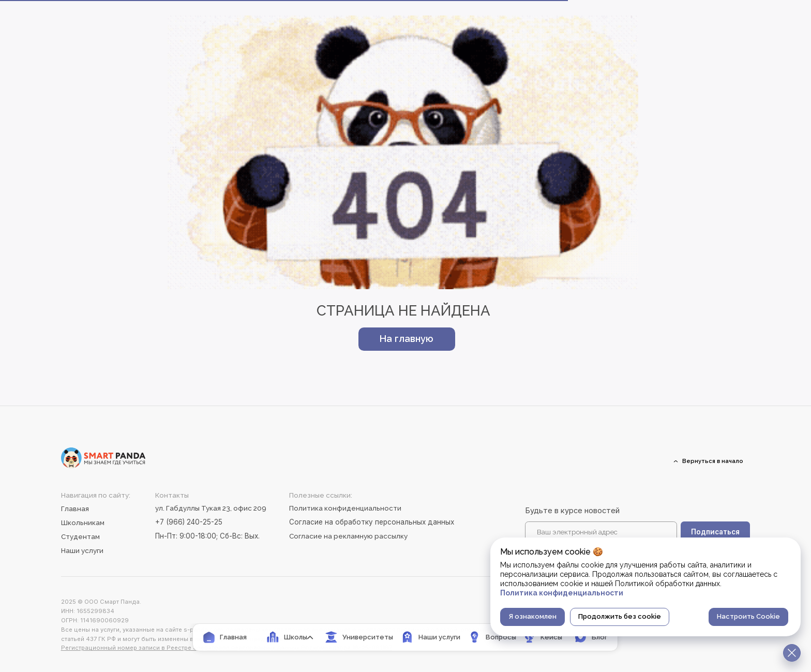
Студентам (80, 536)
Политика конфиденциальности (345, 508)
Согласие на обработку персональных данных (372, 522)
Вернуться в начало (713, 461)
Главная (75, 509)
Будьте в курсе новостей (572, 511)
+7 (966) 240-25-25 (189, 522)
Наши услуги (82, 550)
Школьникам (83, 522)
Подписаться (715, 532)
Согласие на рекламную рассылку (348, 536)
